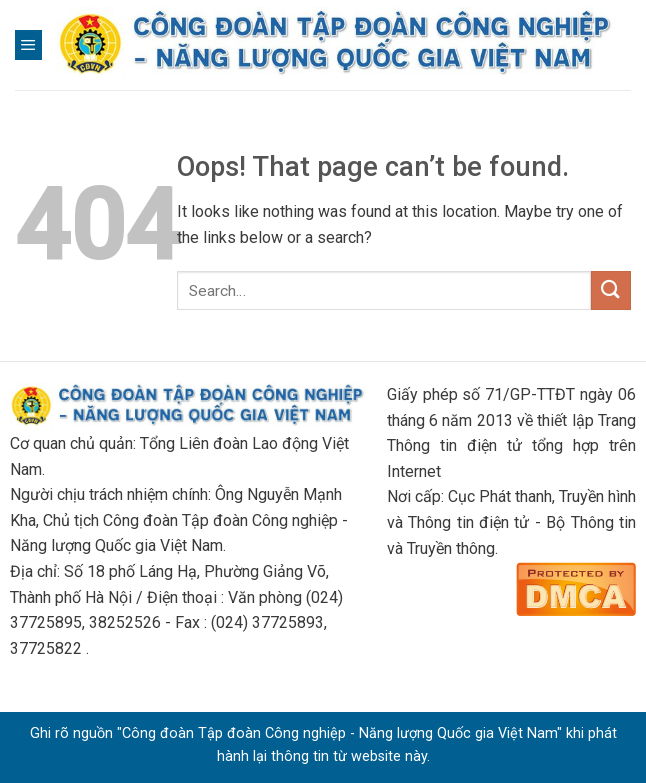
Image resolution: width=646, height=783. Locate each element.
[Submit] (611, 290)
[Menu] (28, 45)
